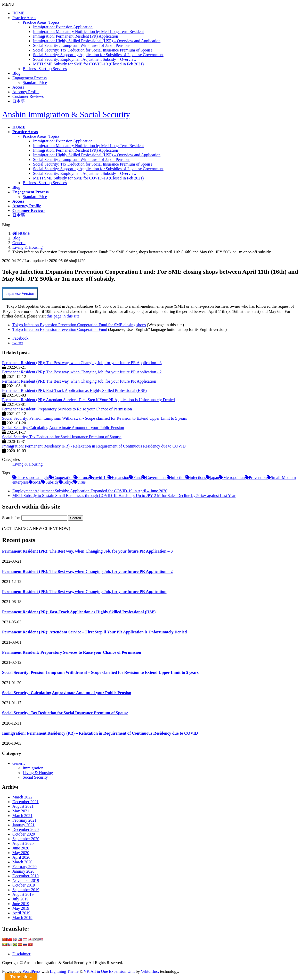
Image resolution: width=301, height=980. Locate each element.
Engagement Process (30, 78)
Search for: (11, 518)
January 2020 (23, 871)
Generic (19, 763)
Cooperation (63, 478)
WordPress (32, 971)
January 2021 (23, 825)
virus (82, 482)
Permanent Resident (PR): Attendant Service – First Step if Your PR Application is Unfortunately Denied (94, 632)
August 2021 (23, 806)
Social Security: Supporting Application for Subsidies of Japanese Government (98, 55)
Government (156, 478)
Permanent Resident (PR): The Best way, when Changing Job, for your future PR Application (79, 381)
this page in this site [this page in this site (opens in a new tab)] (63, 316)
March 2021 (22, 816)
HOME (18, 13)
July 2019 (21, 899)
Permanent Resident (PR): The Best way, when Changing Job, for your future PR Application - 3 (82, 363)
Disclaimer (21, 954)
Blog (16, 73)
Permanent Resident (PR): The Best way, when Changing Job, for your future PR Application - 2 (82, 372)
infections (198, 478)
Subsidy (52, 482)
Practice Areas (24, 18)
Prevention (258, 478)
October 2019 (24, 885)
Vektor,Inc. (150, 971)
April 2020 (21, 857)
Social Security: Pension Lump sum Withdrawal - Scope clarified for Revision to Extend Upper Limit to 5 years (95, 418)
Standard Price (35, 83)
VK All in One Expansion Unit (109, 971)
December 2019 (26, 876)
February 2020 (25, 867)
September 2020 (26, 839)
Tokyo (68, 482)
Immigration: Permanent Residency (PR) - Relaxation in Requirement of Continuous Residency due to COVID (94, 446)
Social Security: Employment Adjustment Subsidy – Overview (85, 59)
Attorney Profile (26, 92)
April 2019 (21, 913)
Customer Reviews (28, 96)
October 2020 (24, 834)
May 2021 (21, 811)
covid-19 (100, 478)
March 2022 (22, 797)
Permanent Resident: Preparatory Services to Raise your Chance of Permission (67, 409)
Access (18, 87)
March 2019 (22, 918)
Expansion (120, 478)
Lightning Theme (64, 971)
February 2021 (25, 820)
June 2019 (21, 904)
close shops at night (33, 478)
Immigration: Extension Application (63, 27)
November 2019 (26, 880)
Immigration (33, 768)
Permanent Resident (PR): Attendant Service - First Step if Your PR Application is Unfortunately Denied (88, 400)
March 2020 (22, 862)
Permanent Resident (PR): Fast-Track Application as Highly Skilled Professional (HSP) (74, 390)
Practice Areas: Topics (41, 22)
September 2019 (26, 890)
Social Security (35, 777)
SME (37, 482)
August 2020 (23, 843)
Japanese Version (20, 293)
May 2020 (21, 853)
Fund (138, 478)
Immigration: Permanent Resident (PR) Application (76, 36)
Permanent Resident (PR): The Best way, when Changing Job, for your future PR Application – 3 (87, 551)
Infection (178, 478)
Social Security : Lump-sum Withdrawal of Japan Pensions (82, 45)
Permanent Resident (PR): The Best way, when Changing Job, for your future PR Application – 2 (87, 571)
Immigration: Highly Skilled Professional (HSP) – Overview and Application (97, 41)
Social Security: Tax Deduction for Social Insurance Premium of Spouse (93, 50)
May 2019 (21, 908)
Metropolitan (234, 478)
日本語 (19, 101)
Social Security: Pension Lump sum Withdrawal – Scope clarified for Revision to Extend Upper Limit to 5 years (100, 672)
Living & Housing (102, 261)
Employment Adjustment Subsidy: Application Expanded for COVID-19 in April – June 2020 (90, 491)
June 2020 (21, 848)
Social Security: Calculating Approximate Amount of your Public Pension (63, 428)
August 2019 (23, 894)
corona (83, 478)
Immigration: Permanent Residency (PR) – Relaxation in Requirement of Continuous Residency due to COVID (100, 733)
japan (215, 478)
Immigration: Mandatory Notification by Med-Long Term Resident (88, 32)
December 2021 (26, 802)
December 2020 (26, 829)
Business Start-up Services (45, 69)
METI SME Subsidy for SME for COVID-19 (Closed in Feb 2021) (88, 64)
